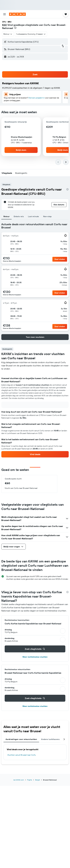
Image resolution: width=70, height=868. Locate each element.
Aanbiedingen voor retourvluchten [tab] (21, 739)
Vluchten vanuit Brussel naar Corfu (22, 755)
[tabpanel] (35, 414)
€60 (4, 25)
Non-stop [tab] (47, 216)
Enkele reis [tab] (19, 216)
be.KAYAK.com (19, 780)
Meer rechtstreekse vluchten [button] (35, 657)
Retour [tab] (6, 216)
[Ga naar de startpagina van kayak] (17, 14)
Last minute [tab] (33, 216)
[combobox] (8, 34)
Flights (30, 780)
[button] (5, 14)
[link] (35, 454)
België (38, 780)
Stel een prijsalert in (37, 98)
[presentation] (15, 28)
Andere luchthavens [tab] (50, 739)
